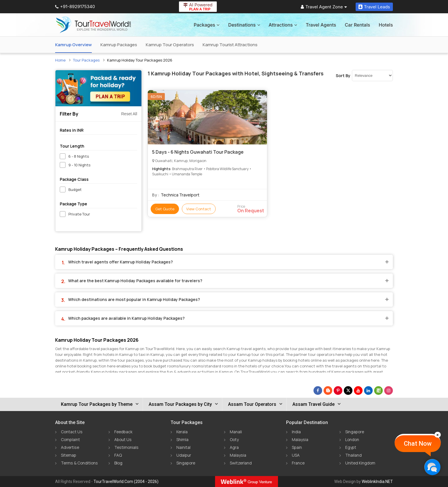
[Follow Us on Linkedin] (368, 391)
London (352, 439)
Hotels (386, 25)
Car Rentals (357, 25)
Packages (207, 25)
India (296, 432)
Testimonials (127, 447)
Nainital (183, 447)
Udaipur (184, 455)
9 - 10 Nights (79, 165)
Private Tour (79, 214)
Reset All (129, 114)
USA (296, 455)
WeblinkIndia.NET (377, 482)
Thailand (353, 455)
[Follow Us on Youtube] (358, 391)
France (298, 463)
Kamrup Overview (73, 45)
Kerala (182, 432)
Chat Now (418, 444)
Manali (236, 432)
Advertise (70, 447)
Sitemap (69, 455)
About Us (123, 439)
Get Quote (165, 209)
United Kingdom (361, 463)
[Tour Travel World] (93, 25)
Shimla (182, 439)
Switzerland (241, 463)
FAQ (118, 455)
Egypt (351, 447)
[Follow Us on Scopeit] (378, 391)
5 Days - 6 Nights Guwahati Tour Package (198, 152)
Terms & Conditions (80, 463)
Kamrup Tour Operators (170, 45)
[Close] (438, 435)
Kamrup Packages (119, 45)
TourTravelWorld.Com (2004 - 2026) (126, 482)
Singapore (186, 463)
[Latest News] (328, 391)
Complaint (71, 439)
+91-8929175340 (75, 6)
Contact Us (72, 432)
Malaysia (238, 455)
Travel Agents (321, 25)
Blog (118, 463)
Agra (234, 447)
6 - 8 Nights (79, 156)
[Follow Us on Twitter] (348, 391)
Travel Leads (374, 7)
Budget (75, 189)
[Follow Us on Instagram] (389, 391)
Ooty (234, 439)
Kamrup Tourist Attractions (230, 45)
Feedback (124, 432)
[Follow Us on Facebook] (318, 391)
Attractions (283, 25)
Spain (297, 447)
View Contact (199, 209)
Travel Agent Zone (324, 7)
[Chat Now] (432, 467)
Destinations (244, 25)
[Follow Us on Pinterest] (338, 391)
